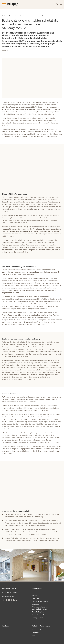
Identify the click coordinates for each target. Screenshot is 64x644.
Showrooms (6, 630)
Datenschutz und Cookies (40, 615)
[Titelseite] (10, 4)
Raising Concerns (37, 618)
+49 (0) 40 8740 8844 (11, 593)
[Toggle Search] (57, 4)
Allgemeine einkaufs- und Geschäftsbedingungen (40, 608)
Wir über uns (37, 589)
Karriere (35, 595)
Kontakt (5, 626)
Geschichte (35, 598)
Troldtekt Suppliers (38, 612)
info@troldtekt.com (8, 596)
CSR (33, 593)
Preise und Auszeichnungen (41, 601)
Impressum (36, 604)
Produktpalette (37, 630)
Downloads (36, 633)
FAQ (33, 635)
